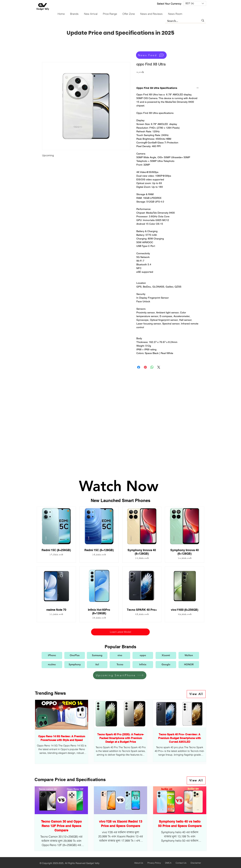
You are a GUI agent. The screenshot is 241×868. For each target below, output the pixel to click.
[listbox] (195, 3)
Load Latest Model (120, 632)
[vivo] (120, 655)
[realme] (52, 665)
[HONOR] (189, 665)
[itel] (97, 665)
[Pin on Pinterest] (145, 367)
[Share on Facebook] (139, 367)
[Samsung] (97, 655)
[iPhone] (52, 655)
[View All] (196, 694)
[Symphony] (75, 665)
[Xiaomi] (166, 655)
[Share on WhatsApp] (152, 367)
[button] (195, 3)
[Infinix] (143, 665)
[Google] (166, 665)
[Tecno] (120, 665)
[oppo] (143, 655)
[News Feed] (151, 55)
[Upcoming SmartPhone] (120, 675)
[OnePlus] (75, 655)
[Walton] (189, 655)
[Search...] (181, 21)
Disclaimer (196, 863)
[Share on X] (159, 367)
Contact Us (181, 863)
